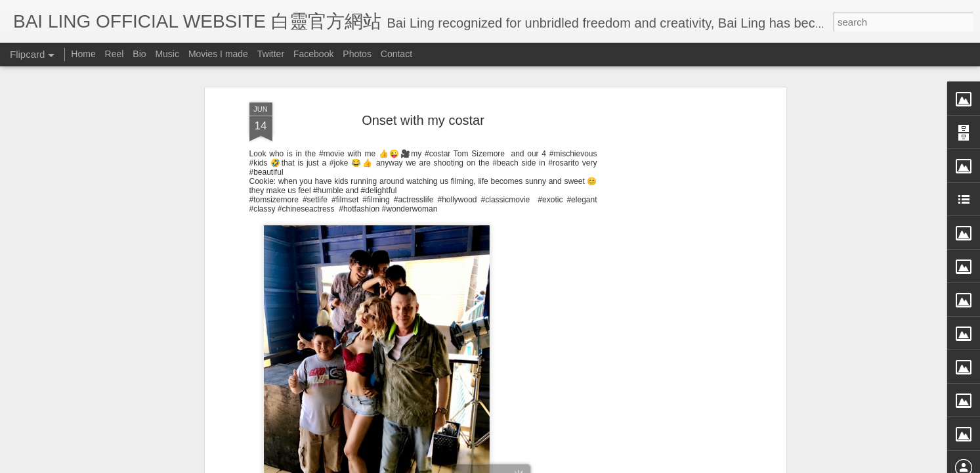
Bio (139, 54)
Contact (396, 54)
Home (83, 54)
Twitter (271, 54)
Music (167, 54)
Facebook (313, 54)
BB (478, 300)
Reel (115, 54)
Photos (357, 54)
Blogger (571, 464)
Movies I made (218, 54)
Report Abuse (609, 464)
